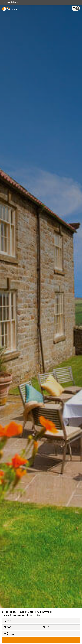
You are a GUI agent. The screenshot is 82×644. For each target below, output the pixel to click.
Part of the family (11, 2)
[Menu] (76, 8)
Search (41, 640)
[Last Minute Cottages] (9, 8)
